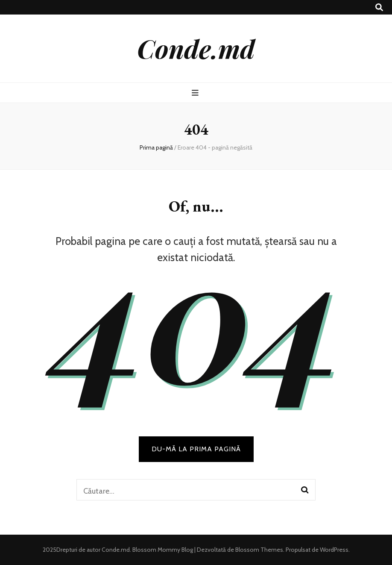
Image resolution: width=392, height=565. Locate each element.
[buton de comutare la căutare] (379, 7)
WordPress (334, 550)
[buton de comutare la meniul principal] (196, 93)
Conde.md (196, 48)
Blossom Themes (259, 550)
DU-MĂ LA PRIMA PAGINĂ (196, 449)
